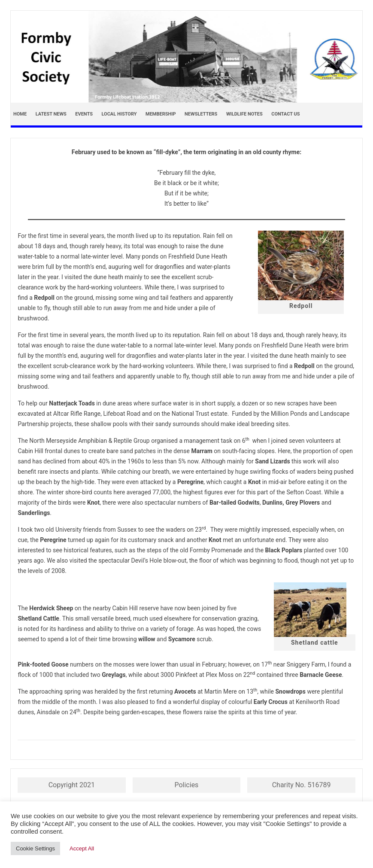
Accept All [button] (82, 848)
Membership (161, 114)
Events (84, 114)
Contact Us (285, 114)
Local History (119, 114)
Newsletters (201, 114)
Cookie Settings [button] (35, 848)
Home (20, 114)
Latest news (51, 114)
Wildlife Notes (244, 114)
